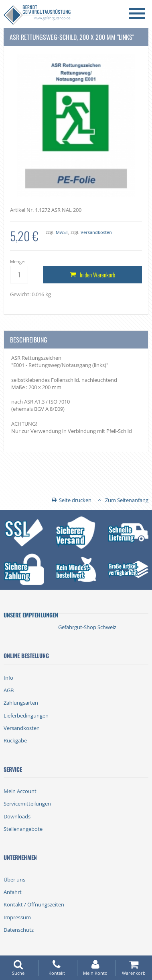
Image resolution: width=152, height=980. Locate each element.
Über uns (14, 880)
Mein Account (20, 791)
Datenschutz (19, 930)
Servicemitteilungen (27, 804)
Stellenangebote (23, 829)
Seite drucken (75, 500)
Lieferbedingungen (26, 716)
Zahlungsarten (21, 703)
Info (8, 678)
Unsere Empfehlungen (31, 615)
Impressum (17, 917)
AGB (9, 690)
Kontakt (57, 968)
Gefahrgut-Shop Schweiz (87, 627)
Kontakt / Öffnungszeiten (34, 904)
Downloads (17, 816)
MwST (62, 232)
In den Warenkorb (97, 275)
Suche (18, 968)
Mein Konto (95, 968)
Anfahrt (13, 892)
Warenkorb (134, 968)
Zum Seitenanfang (127, 500)
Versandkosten (96, 232)
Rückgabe (15, 740)
